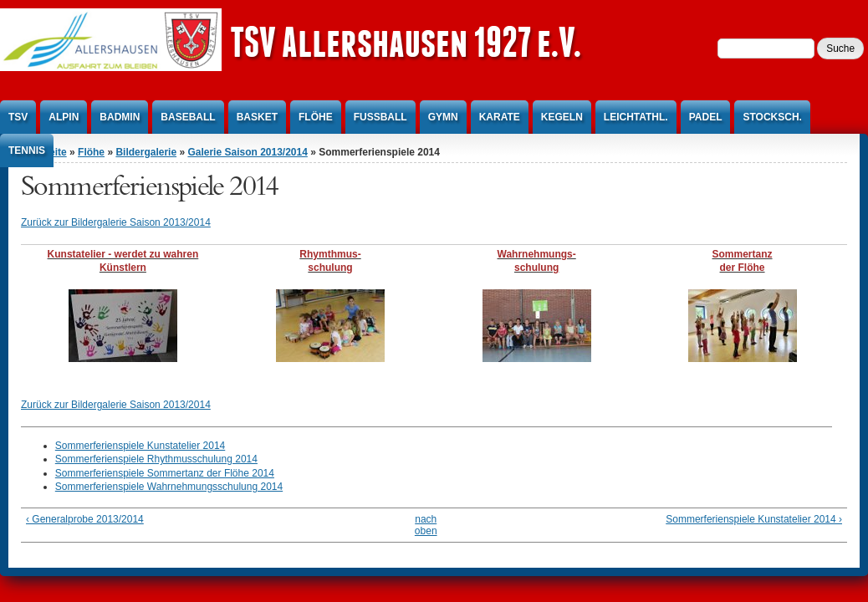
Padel (706, 117)
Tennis (27, 150)
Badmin (120, 117)
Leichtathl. (636, 117)
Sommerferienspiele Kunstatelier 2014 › (754, 519)
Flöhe (316, 117)
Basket (257, 117)
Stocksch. (772, 117)
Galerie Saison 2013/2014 (247, 152)
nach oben (426, 525)
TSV (18, 117)
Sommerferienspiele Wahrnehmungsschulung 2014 (169, 487)
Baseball (188, 117)
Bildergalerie (146, 152)
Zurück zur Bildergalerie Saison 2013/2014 (116, 222)
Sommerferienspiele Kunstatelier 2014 (140, 446)
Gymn (443, 117)
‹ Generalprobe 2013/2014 (85, 519)
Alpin (64, 117)
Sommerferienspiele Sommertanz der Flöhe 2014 (165, 473)
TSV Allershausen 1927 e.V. (406, 42)
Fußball (380, 117)
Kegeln (562, 117)
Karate (500, 117)
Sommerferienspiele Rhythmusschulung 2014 (156, 459)
